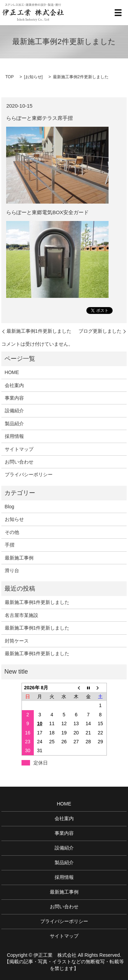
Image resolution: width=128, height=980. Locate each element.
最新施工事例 (19, 558)
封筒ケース (17, 641)
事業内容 (14, 398)
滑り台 (12, 570)
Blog (10, 507)
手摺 (10, 545)
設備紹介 (14, 411)
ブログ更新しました (100, 331)
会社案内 (14, 385)
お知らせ (33, 77)
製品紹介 (14, 424)
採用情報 (14, 436)
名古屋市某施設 (22, 615)
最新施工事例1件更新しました (39, 331)
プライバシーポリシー (29, 474)
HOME (12, 372)
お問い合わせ (19, 462)
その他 (12, 532)
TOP (10, 77)
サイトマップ (19, 449)
